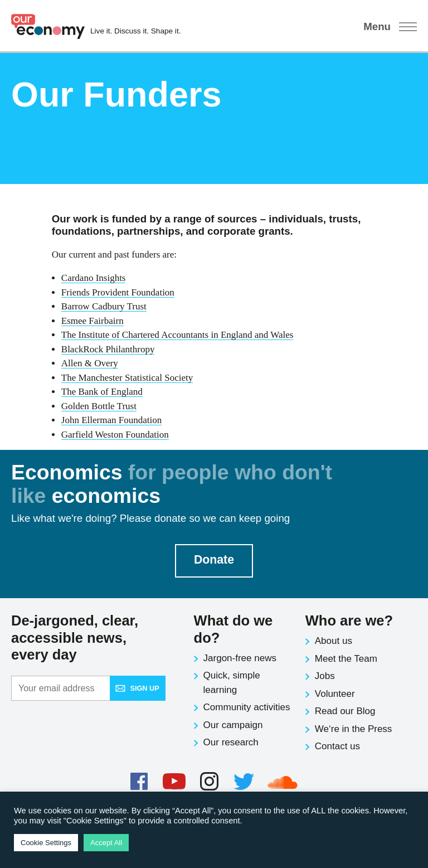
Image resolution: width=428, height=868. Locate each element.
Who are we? (349, 620)
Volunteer (335, 694)
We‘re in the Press (354, 729)
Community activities (247, 707)
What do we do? (234, 629)
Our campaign (233, 725)
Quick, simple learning (232, 683)
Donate (214, 560)
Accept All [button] (106, 843)
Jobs (325, 676)
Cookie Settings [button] (46, 843)
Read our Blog (345, 711)
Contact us (337, 746)
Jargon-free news (240, 658)
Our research (231, 742)
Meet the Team (346, 659)
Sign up (137, 688)
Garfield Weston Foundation (115, 435)
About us (334, 641)
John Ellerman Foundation (111, 420)
